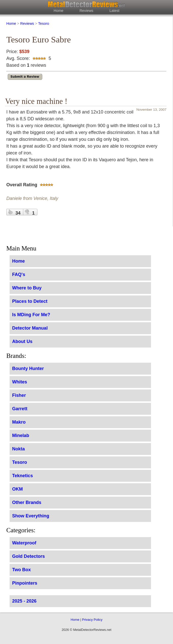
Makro (19, 422)
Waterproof (24, 543)
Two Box (21, 570)
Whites (20, 382)
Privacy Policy (92, 620)
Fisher (19, 395)
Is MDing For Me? (31, 315)
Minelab (21, 435)
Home (58, 11)
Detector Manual (30, 328)
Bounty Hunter (28, 369)
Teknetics (23, 476)
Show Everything (31, 516)
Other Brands (27, 502)
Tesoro (44, 24)
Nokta (18, 449)
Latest (114, 11)
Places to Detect (30, 301)
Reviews (86, 11)
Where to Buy (27, 288)
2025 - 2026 (24, 601)
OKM (17, 489)
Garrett (20, 409)
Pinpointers (25, 583)
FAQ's (19, 274)
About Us (22, 341)
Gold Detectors (28, 556)
